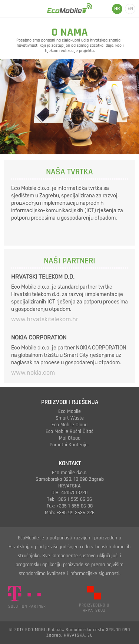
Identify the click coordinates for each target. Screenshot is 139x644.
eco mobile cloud (69, 425)
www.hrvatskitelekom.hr (45, 319)
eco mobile (69, 411)
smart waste (70, 418)
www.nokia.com (33, 373)
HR (117, 9)
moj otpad (70, 438)
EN (130, 9)
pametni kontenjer (69, 445)
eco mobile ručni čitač (69, 431)
